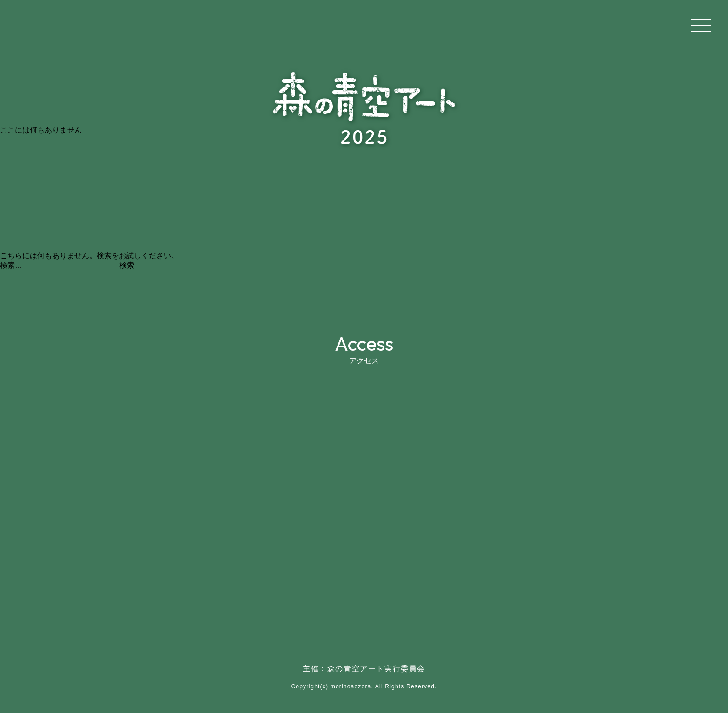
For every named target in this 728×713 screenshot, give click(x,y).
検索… (11, 265)
